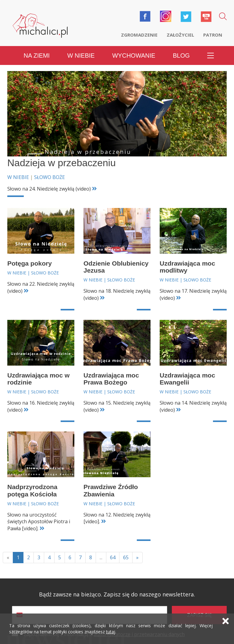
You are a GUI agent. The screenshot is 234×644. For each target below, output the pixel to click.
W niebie (81, 55)
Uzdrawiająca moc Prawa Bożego (111, 379)
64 (113, 557)
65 (126, 557)
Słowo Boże (50, 177)
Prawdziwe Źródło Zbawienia (111, 490)
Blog (181, 55)
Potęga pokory (30, 263)
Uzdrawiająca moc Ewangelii (187, 379)
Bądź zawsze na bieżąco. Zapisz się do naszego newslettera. (117, 594)
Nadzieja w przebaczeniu (62, 163)
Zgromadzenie (139, 35)
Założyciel (180, 35)
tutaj (111, 632)
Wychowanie (134, 55)
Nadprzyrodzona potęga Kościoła (32, 490)
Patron (213, 35)
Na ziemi (37, 55)
